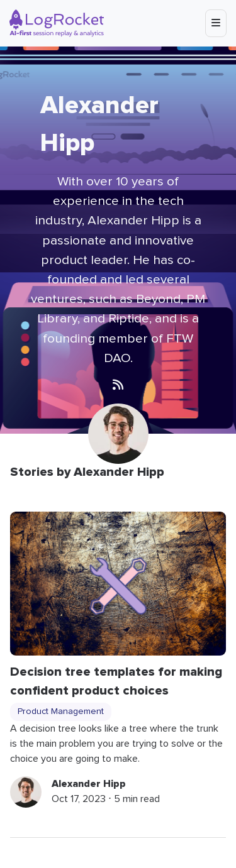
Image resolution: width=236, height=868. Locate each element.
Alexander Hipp (89, 784)
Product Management (61, 711)
